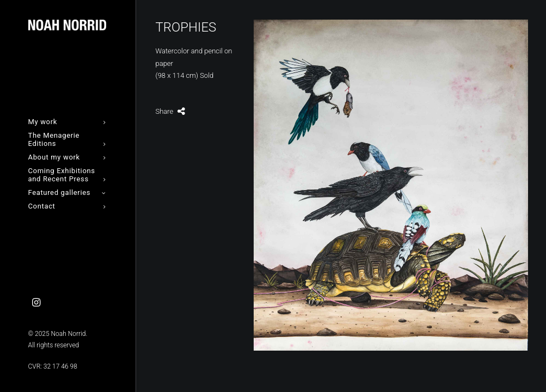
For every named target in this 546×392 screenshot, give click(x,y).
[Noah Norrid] (67, 25)
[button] (36, 303)
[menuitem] (36, 303)
